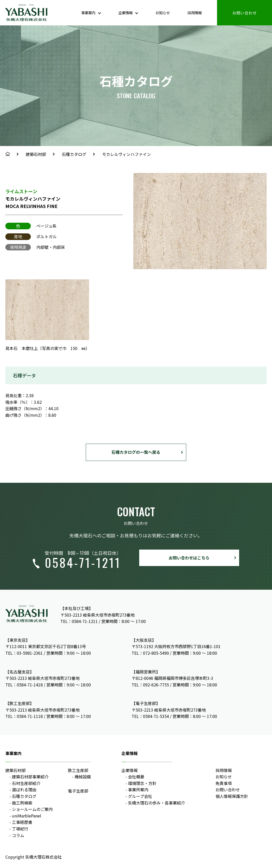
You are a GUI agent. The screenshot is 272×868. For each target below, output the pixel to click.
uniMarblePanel (27, 816)
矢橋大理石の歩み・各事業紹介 (156, 803)
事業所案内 (138, 790)
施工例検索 (22, 803)
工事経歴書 (22, 822)
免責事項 (224, 783)
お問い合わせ (245, 12)
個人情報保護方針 (232, 796)
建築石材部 (36, 154)
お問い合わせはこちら (189, 558)
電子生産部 (78, 791)
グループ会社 (140, 796)
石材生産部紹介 (26, 783)
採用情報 (194, 12)
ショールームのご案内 (32, 809)
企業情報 (130, 770)
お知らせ (160, 12)
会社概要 (136, 777)
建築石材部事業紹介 (30, 777)
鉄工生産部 (78, 770)
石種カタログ (74, 154)
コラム (18, 835)
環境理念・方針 (142, 783)
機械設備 (83, 777)
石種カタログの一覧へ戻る (136, 452)
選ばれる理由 (24, 790)
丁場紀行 (20, 829)
